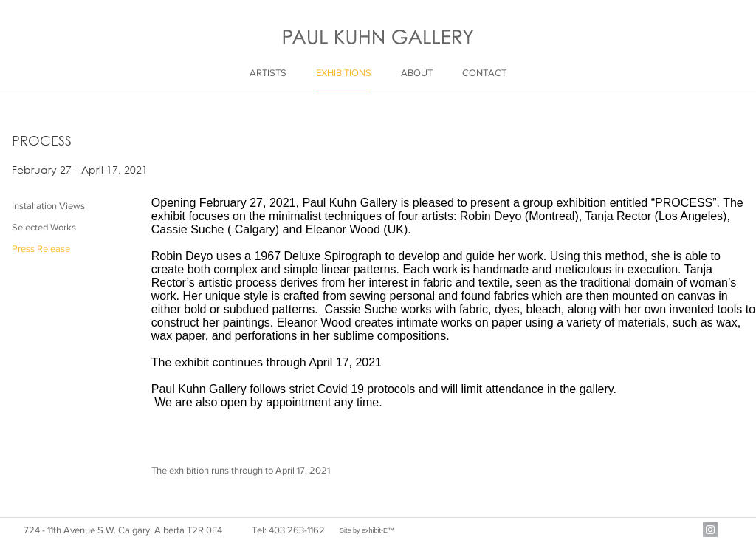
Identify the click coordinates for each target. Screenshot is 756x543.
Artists (268, 73)
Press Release (41, 249)
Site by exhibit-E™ (367, 530)
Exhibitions (344, 73)
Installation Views (48, 206)
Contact (484, 73)
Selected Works (44, 227)
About (417, 73)
